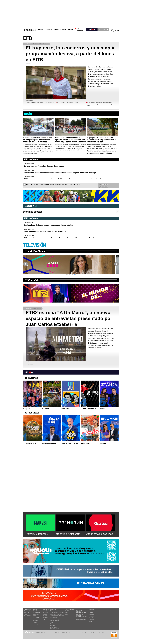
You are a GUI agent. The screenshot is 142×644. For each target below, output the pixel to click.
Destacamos (36, 251)
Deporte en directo (54, 629)
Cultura (45, 616)
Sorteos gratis (81, 613)
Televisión (57, 29)
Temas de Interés (82, 617)
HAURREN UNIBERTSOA (37, 534)
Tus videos (103, 187)
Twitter (91, 613)
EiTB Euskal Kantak (38, 619)
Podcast (35, 622)
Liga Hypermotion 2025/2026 (57, 616)
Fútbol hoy (53, 611)
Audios (67, 614)
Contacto (95, 633)
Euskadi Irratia (36, 611)
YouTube (92, 620)
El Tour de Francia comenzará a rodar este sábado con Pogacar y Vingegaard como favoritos (60, 238)
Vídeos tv (26, 614)
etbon (35, 280)
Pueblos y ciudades (82, 618)
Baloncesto (53, 625)
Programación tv (28, 611)
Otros (70, 29)
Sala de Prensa (81, 619)
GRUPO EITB (104, 29)
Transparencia (89, 633)
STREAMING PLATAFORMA (68, 534)
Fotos (66, 612)
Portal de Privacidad (49, 633)
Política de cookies (67, 633)
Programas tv (27, 612)
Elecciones (80, 614)
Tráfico (79, 612)
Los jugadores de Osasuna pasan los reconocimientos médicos (49, 225)
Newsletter (92, 609)
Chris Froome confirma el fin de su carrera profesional (45, 232)
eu (115, 30)
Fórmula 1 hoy (53, 617)
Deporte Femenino (54, 621)
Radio (64, 29)
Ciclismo (52, 624)
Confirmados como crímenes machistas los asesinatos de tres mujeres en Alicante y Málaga (60, 173)
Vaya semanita (28, 616)
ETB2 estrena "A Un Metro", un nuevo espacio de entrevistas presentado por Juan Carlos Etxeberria (69, 318)
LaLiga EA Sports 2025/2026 (57, 612)
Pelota (52, 622)
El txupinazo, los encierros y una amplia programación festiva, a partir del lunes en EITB (71, 54)
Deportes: (53, 609)
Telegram (92, 616)
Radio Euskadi (36, 612)
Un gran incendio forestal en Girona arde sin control (44, 166)
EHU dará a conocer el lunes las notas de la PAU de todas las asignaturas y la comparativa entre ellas (63, 179)
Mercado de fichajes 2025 (56, 619)
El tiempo (79, 610)
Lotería (79, 615)
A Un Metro (30, 364)
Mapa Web (101, 633)
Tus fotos (103, 184)
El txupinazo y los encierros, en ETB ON (67, 102)
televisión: (27, 609)
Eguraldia (46, 619)
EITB (27, 38)
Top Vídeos (68, 611)
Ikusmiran (46, 617)
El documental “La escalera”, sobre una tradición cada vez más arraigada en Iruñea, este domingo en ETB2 (101, 104)
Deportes (49, 29)
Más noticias (31, 159)
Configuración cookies (78, 633)
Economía (46, 612)
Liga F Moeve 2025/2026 (56, 614)
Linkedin (91, 618)
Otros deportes (54, 627)
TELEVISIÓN (34, 245)
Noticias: (46, 609)
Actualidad (46, 611)
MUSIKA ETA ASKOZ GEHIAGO (99, 534)
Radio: (35, 609)
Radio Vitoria (36, 614)
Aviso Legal (58, 633)
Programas (35, 621)
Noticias (41, 29)
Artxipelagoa (36, 624)
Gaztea (35, 616)
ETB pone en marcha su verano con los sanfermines (41, 102)
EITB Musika (36, 617)
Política (45, 614)
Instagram (92, 614)
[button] (66, 275)
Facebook (92, 611)
